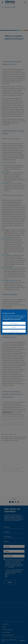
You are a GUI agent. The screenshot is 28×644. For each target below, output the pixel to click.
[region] (14, 322)
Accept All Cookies (14, 331)
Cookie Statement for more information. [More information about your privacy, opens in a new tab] (12, 319)
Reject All (14, 327)
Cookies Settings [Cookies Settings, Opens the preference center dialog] (14, 323)
